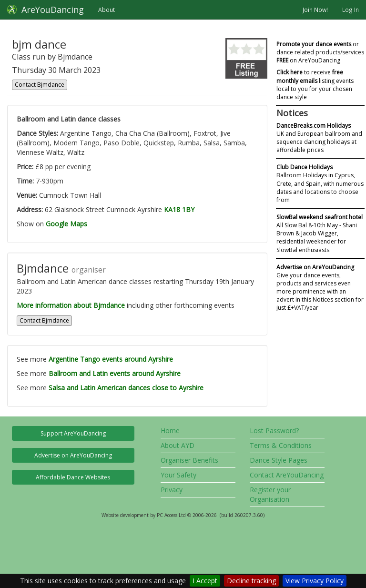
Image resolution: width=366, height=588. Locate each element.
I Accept (205, 581)
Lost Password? (274, 431)
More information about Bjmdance (71, 305)
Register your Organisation (270, 494)
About (107, 10)
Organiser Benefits (189, 460)
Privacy (172, 490)
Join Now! (315, 10)
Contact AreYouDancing (287, 475)
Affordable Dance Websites (73, 477)
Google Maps (66, 224)
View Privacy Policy (315, 581)
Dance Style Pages (279, 460)
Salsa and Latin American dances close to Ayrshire (126, 388)
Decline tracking (251, 581)
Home (170, 431)
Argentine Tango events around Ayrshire (111, 359)
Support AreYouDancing (73, 433)
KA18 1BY (179, 209)
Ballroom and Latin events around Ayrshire (115, 373)
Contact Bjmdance (40, 85)
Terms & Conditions (281, 445)
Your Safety (178, 475)
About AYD (178, 445)
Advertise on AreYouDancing (73, 455)
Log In (351, 10)
